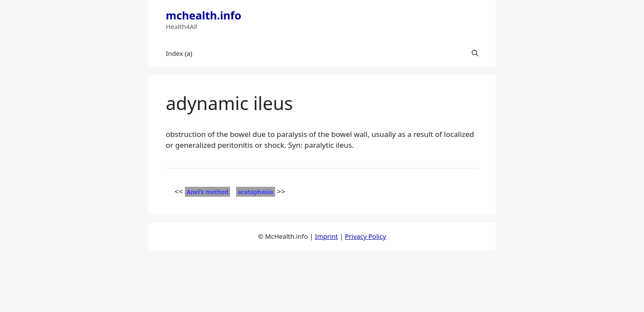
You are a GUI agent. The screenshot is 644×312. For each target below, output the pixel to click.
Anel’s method (208, 192)
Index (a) (179, 53)
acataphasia (256, 192)
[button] (475, 53)
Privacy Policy (366, 236)
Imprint (327, 236)
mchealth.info (204, 15)
